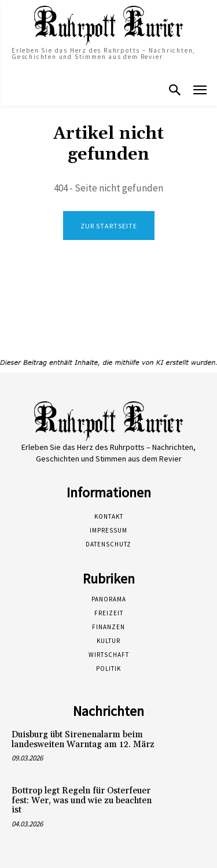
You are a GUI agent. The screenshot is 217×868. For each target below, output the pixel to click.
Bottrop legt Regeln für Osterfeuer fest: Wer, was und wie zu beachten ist (82, 800)
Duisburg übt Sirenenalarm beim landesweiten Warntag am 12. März (83, 740)
